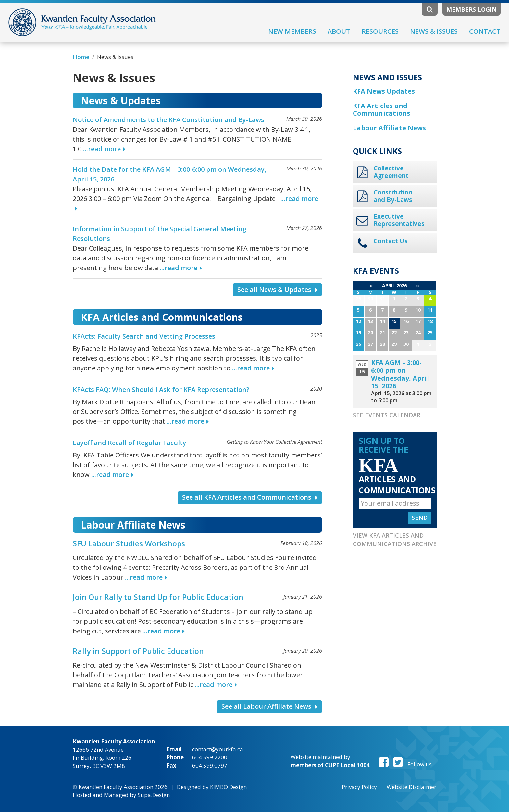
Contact (485, 31)
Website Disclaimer (411, 787)
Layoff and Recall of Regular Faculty (130, 443)
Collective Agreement (391, 172)
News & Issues (434, 31)
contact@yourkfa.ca (218, 749)
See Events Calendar (387, 415)
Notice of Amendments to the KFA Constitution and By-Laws (168, 120)
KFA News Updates (384, 91)
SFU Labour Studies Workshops (129, 543)
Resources (380, 31)
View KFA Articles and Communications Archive (395, 540)
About (339, 31)
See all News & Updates (277, 289)
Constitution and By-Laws (393, 196)
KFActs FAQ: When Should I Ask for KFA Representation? (161, 389)
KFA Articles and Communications (382, 109)
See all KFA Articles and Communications (250, 497)
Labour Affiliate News (389, 128)
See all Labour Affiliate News (269, 706)
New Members (292, 31)
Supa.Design (154, 795)
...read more (102, 149)
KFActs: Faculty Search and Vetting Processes (144, 336)
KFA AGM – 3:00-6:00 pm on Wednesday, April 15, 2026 (400, 374)
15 (394, 321)
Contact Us (391, 241)
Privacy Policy (359, 787)
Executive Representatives (399, 220)
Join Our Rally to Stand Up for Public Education (158, 597)
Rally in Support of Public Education (138, 651)
